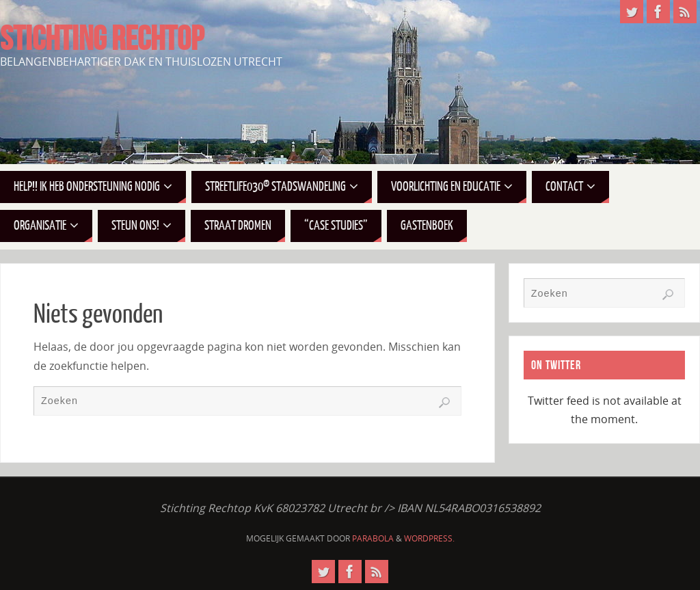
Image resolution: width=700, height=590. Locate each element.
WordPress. (429, 538)
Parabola (373, 538)
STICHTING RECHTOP (102, 38)
